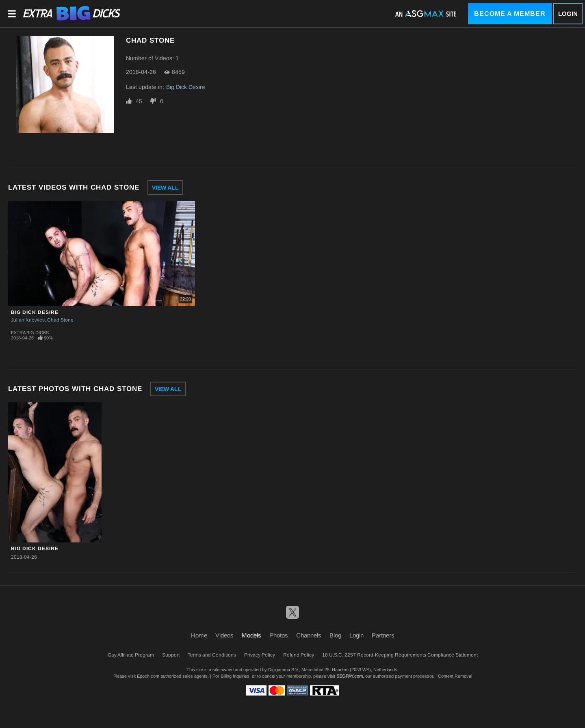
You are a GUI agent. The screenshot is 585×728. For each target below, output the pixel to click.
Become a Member (510, 14)
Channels (309, 635)
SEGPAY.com (350, 676)
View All (165, 188)
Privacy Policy (260, 655)
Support (171, 655)
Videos (224, 635)
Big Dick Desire (186, 87)
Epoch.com (148, 676)
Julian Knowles (28, 320)
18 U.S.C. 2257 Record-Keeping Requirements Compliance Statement (400, 655)
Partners (383, 635)
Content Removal (455, 676)
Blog (335, 635)
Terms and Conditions (212, 655)
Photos (279, 635)
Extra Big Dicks (30, 333)
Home (199, 635)
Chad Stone (60, 320)
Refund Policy (299, 655)
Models (251, 635)
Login (568, 14)
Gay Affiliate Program (131, 655)
